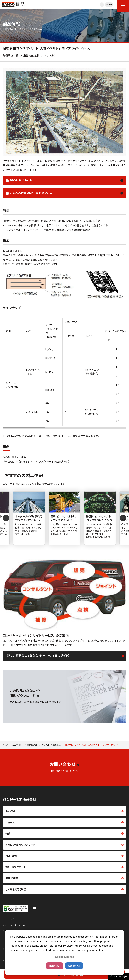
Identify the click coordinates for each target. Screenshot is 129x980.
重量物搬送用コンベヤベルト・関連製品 (43, 745)
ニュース (10, 823)
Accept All (74, 966)
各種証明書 (12, 878)
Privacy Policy (72, 946)
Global (109, 5)
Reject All (54, 966)
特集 (8, 834)
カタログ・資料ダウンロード (20, 845)
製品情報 (16, 745)
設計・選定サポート (16, 867)
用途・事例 (11, 856)
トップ (5, 745)
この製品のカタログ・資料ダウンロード (34, 193)
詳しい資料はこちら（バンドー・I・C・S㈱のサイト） (39, 656)
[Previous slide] (6, 518)
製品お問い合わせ (21, 180)
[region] (64, 373)
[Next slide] (123, 518)
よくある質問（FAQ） (16, 890)
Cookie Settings (118, 976)
